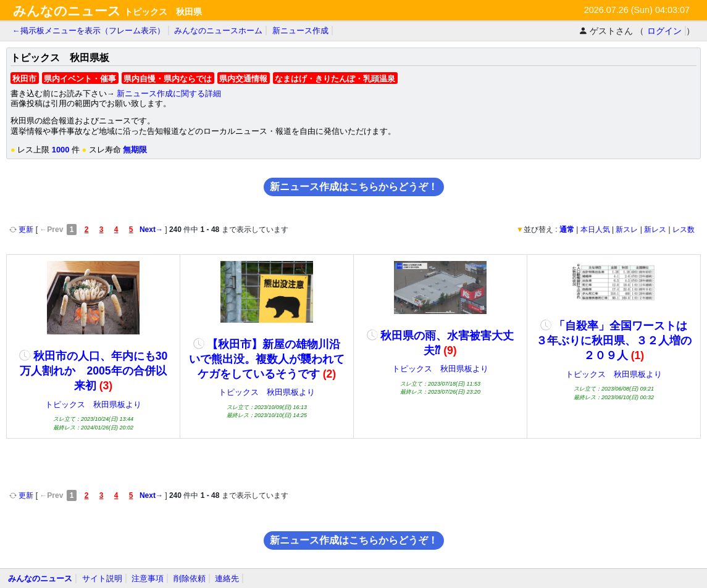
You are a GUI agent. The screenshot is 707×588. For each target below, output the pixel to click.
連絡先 (227, 578)
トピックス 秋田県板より (93, 404)
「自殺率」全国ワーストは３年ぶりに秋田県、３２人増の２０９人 (614, 341)
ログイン (664, 31)
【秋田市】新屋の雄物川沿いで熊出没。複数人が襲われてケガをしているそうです (267, 359)
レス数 (684, 230)
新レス (655, 230)
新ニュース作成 (300, 31)
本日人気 (595, 230)
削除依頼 (190, 578)
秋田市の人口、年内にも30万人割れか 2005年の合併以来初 (93, 371)
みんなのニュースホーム (218, 31)
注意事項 (148, 578)
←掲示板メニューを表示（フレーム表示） (89, 31)
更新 (23, 230)
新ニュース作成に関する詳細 (169, 93)
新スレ (627, 230)
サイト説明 (102, 578)
